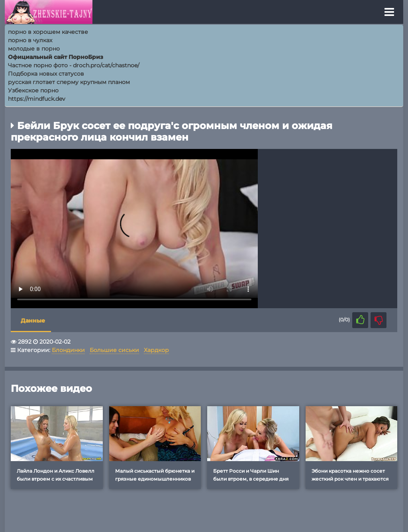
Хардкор (156, 350)
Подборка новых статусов (46, 74)
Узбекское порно (33, 90)
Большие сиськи (114, 350)
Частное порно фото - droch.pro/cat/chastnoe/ (74, 65)
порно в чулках (30, 40)
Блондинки (68, 350)
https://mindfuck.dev (37, 99)
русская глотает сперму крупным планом (69, 82)
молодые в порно (34, 49)
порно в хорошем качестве (48, 32)
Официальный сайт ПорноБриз (56, 57)
